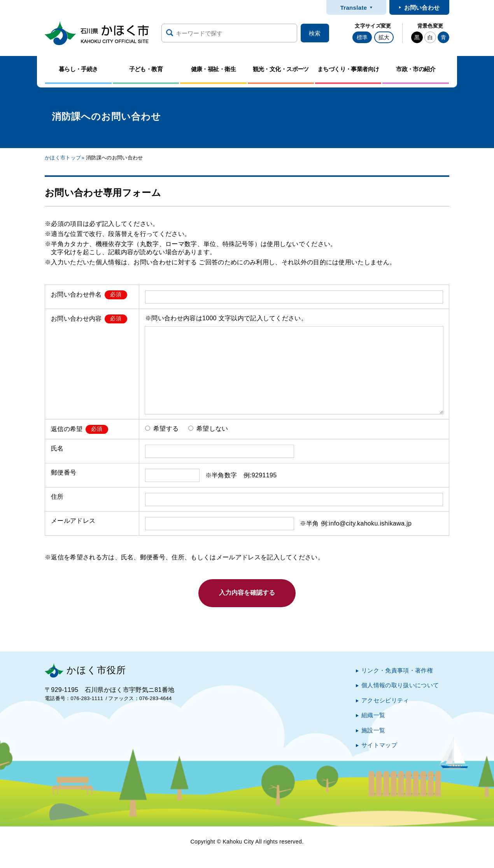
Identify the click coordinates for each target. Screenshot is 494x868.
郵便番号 (64, 472)
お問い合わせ (422, 8)
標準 (362, 37)
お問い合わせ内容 (76, 318)
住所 (57, 497)
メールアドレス (73, 521)
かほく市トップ (63, 158)
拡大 (384, 37)
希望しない (208, 429)
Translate (354, 8)
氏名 (57, 448)
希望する (162, 429)
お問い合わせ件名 (76, 294)
